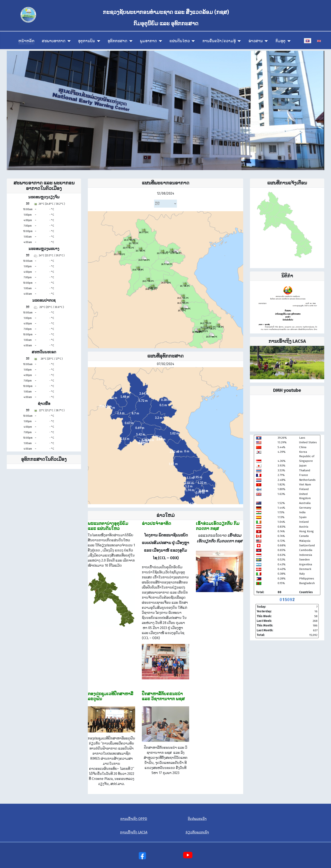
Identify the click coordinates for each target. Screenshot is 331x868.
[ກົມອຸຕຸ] (288, 41)
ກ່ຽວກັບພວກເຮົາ (197, 832)
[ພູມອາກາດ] (159, 41)
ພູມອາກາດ (148, 41)
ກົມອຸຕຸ (281, 41)
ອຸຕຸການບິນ (87, 41)
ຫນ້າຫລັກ (26, 41)
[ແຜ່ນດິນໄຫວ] (192, 41)
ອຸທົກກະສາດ (117, 41)
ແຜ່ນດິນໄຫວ (180, 41)
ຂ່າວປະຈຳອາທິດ (156, 523)
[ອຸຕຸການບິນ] (98, 41)
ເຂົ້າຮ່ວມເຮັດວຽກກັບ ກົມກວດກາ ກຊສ (218, 526)
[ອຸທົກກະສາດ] (130, 41)
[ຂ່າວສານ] (265, 41)
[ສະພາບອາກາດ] (68, 41)
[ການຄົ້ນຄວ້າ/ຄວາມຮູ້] (238, 41)
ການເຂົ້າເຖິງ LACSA (134, 832)
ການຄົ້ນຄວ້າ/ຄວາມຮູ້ (219, 41)
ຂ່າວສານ (256, 41)
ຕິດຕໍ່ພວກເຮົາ (197, 819)
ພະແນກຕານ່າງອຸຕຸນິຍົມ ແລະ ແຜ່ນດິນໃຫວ (108, 526)
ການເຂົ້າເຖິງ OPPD (134, 819)
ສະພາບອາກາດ (54, 41)
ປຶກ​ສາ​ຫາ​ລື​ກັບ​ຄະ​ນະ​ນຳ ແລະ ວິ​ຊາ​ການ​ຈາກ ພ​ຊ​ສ (163, 696)
